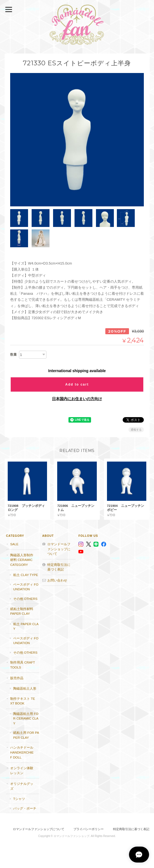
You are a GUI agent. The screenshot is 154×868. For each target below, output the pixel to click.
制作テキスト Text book (23, 701)
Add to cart (77, 384)
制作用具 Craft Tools (23, 665)
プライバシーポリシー (89, 829)
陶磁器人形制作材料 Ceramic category (22, 560)
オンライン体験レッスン (22, 770)
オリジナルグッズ (22, 786)
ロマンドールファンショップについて (59, 549)
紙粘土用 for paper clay (26, 735)
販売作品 (17, 678)
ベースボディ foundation (26, 587)
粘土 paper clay (26, 626)
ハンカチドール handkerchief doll (22, 752)
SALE (14, 544)
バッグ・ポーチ (25, 808)
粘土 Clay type (26, 575)
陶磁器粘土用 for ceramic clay (26, 718)
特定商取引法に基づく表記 (59, 567)
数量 (13, 354)
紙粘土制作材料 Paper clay (22, 611)
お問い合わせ (57, 580)
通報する (136, 429)
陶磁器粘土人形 (25, 688)
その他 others (25, 598)
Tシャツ (19, 798)
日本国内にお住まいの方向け (77, 398)
